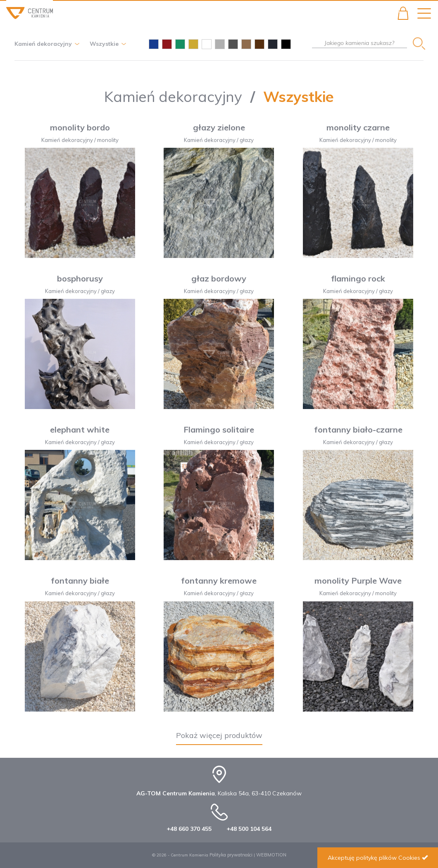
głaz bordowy (219, 278)
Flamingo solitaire (219, 429)
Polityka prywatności (231, 855)
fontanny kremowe (219, 581)
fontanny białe (80, 581)
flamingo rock (358, 278)
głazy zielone (219, 127)
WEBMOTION (271, 855)
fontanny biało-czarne (358, 429)
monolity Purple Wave (358, 581)
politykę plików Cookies (388, 858)
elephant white (80, 429)
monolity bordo (80, 127)
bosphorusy (80, 278)
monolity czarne (358, 127)
